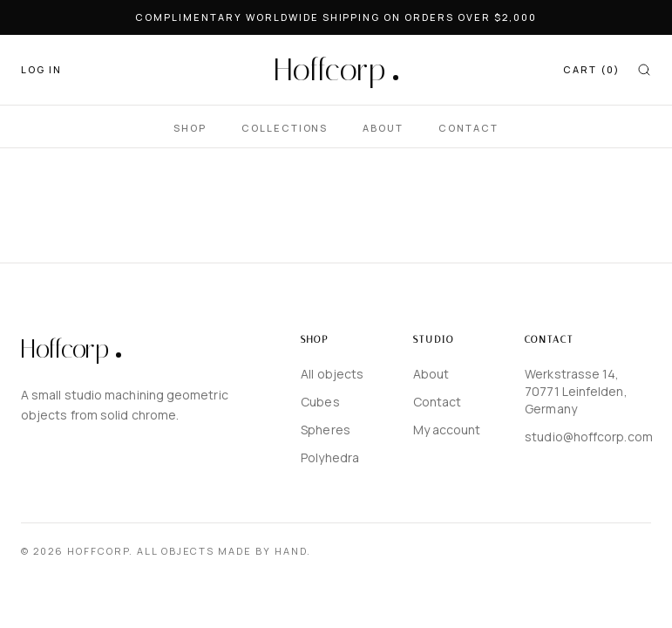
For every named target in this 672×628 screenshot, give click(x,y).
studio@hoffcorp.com (588, 437)
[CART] (591, 70)
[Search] (644, 70)
